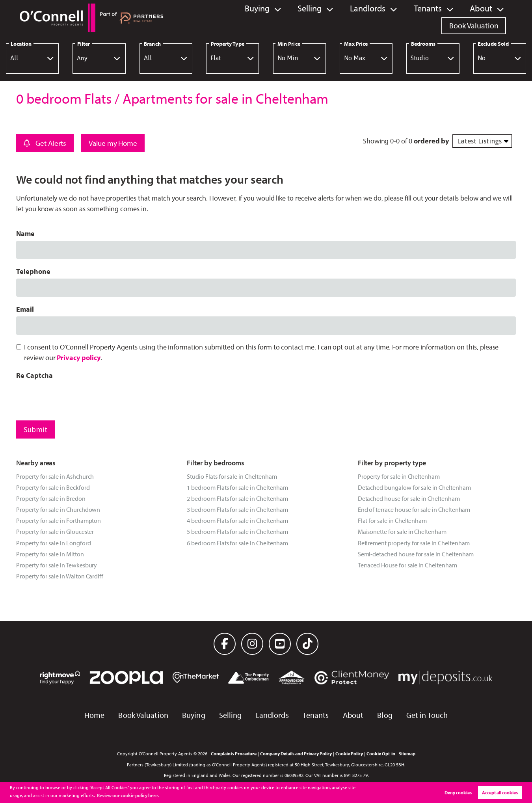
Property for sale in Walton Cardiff (60, 576)
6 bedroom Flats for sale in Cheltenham (237, 543)
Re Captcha (34, 375)
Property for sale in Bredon (51, 498)
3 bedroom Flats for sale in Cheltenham (237, 509)
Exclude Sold (493, 44)
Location (21, 44)
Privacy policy (78, 358)
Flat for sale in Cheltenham (392, 520)
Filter (84, 44)
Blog (385, 715)
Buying (189, 18)
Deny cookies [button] (458, 793)
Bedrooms (423, 44)
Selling (240, 18)
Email (25, 309)
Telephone (33, 271)
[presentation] (76, 398)
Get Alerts (45, 143)
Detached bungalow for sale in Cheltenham (414, 487)
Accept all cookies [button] (500, 793)
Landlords (296, 18)
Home (94, 715)
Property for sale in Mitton (50, 554)
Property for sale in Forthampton (59, 520)
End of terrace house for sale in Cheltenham (414, 509)
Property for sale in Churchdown (58, 509)
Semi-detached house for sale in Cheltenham (416, 554)
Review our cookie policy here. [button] (128, 795)
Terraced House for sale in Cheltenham (407, 565)
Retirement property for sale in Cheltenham (414, 543)
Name (25, 233)
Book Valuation (474, 18)
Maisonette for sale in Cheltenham (402, 532)
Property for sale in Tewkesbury (57, 565)
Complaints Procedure (234, 753)
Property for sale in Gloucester (55, 532)
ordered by (431, 141)
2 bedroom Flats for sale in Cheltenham (237, 498)
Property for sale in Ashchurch (55, 476)
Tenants (353, 18)
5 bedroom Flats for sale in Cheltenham (237, 532)
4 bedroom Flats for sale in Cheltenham (237, 520)
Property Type (228, 44)
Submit (35, 429)
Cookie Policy (349, 753)
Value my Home (113, 143)
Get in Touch (427, 715)
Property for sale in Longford (53, 543)
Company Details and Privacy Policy (296, 753)
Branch (152, 44)
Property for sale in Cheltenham (399, 476)
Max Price (356, 44)
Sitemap (407, 753)
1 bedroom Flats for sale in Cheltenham (237, 487)
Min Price (289, 44)
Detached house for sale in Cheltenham (409, 498)
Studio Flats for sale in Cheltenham (232, 476)
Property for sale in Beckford (53, 487)
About (405, 18)
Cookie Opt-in (381, 753)
